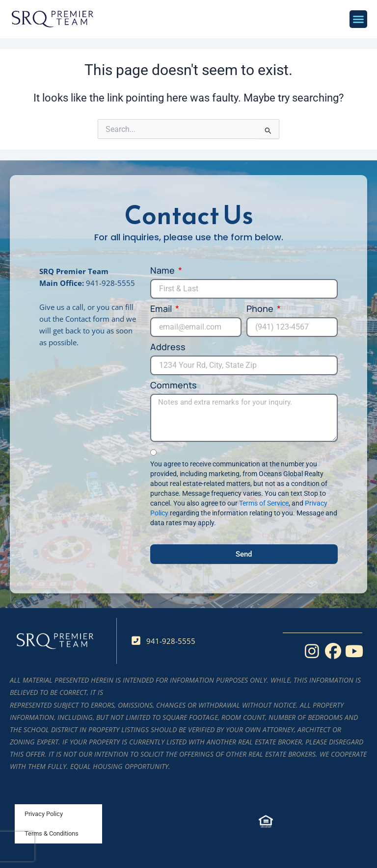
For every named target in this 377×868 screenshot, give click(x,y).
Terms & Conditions (52, 833)
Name (163, 271)
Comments (174, 385)
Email (162, 309)
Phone (261, 309)
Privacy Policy (44, 814)
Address (168, 347)
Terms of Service (264, 503)
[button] (358, 19)
